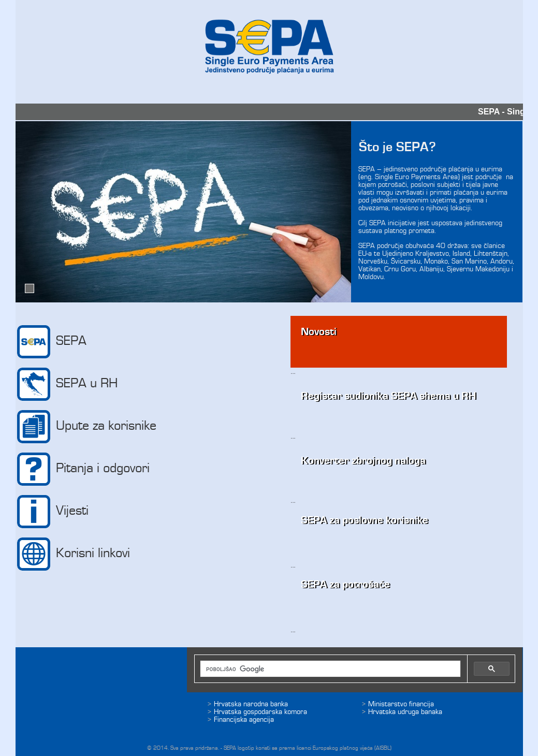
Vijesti (53, 512)
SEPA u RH (67, 384)
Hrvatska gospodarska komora (260, 712)
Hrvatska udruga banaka (405, 712)
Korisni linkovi (73, 554)
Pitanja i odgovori (83, 469)
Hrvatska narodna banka (251, 704)
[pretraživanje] (324, 669)
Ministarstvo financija (401, 704)
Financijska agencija (244, 719)
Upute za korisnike (86, 427)
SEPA (52, 342)
